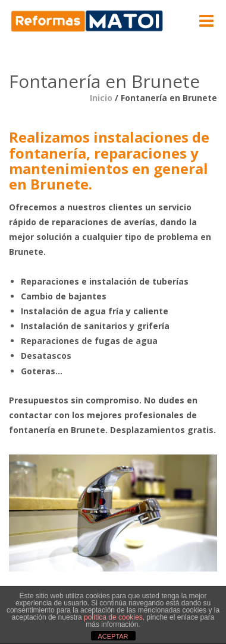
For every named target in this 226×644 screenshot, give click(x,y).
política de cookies (113, 617)
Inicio (101, 98)
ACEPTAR (113, 636)
